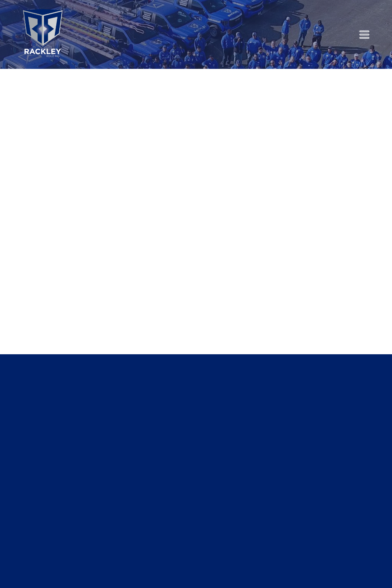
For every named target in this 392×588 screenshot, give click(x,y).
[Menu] (364, 35)
